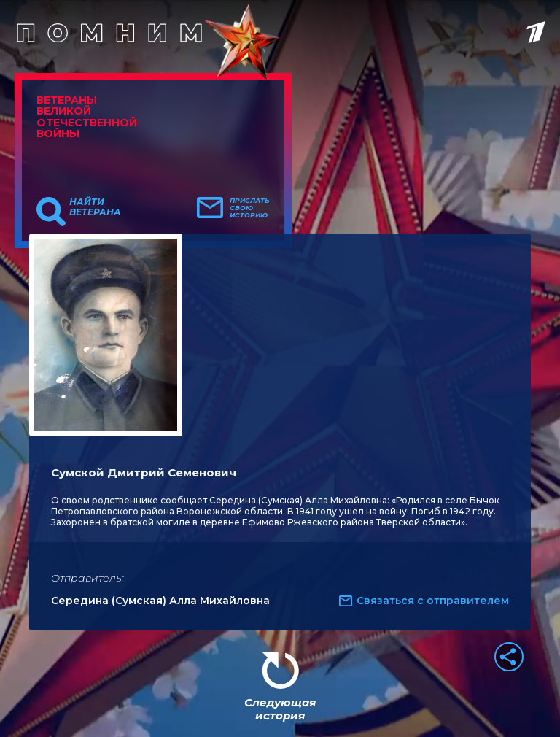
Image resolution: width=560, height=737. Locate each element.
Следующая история (280, 709)
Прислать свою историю (250, 208)
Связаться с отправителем (433, 601)
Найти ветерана (95, 207)
